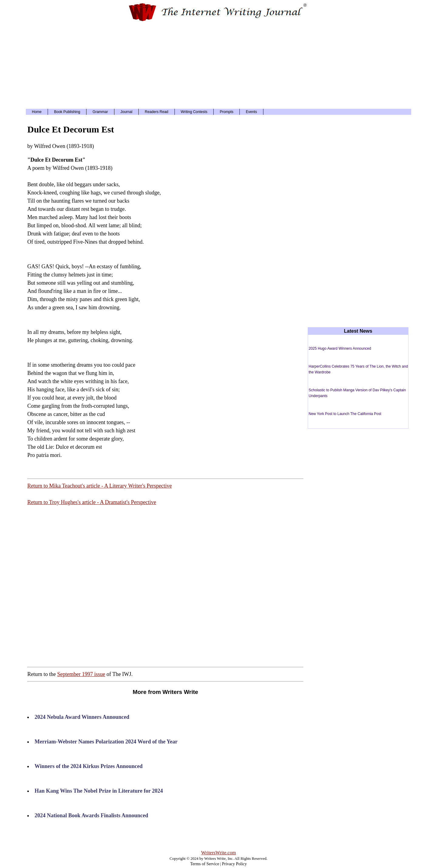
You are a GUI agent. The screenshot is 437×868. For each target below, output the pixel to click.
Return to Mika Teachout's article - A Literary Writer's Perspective (100, 486)
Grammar (100, 112)
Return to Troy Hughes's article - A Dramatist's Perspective (92, 502)
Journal (126, 112)
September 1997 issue (81, 674)
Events (251, 112)
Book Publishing (67, 112)
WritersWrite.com (219, 853)
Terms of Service (205, 864)
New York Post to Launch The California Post (345, 414)
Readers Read (156, 112)
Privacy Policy (234, 864)
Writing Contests (194, 112)
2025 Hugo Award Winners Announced (340, 348)
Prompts (227, 112)
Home (37, 112)
